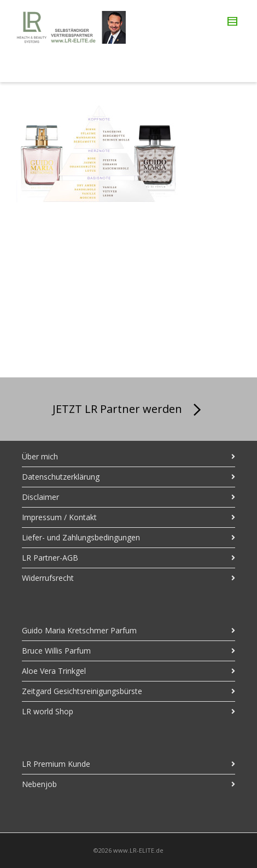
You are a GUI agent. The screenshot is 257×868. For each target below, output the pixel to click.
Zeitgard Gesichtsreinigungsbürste (82, 691)
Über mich (40, 456)
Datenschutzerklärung (61, 477)
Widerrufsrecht (48, 578)
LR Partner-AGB (50, 558)
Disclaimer (40, 497)
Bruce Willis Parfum (56, 651)
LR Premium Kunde (56, 764)
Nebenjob (39, 784)
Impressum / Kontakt (59, 517)
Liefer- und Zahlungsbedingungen (81, 537)
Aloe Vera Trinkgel (54, 671)
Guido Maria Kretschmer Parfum (79, 630)
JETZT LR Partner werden (129, 410)
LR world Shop (48, 711)
